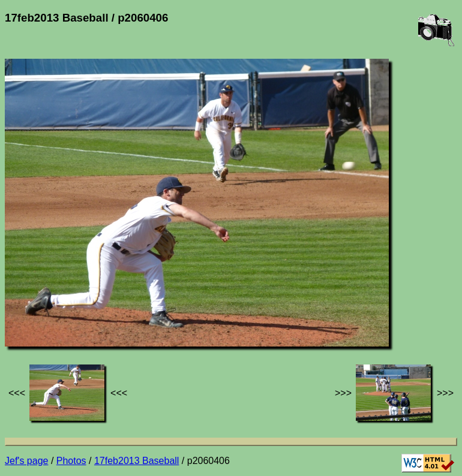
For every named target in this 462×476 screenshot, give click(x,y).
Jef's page (26, 461)
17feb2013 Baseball (136, 461)
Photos (71, 461)
